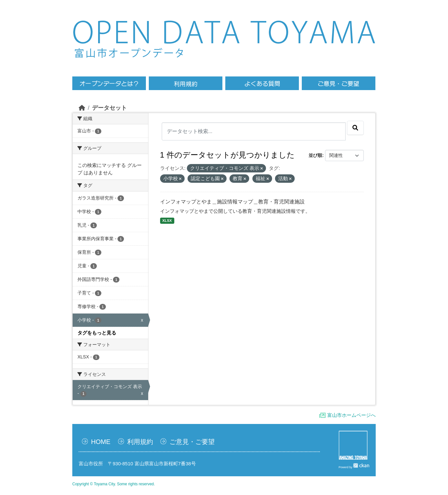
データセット (109, 108)
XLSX (167, 221)
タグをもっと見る (97, 333)
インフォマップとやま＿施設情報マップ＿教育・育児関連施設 (232, 202)
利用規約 (140, 442)
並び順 (315, 155)
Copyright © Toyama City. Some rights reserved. (114, 484)
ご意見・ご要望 (192, 442)
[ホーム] (82, 108)
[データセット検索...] (254, 131)
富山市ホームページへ (351, 415)
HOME (101, 442)
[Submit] (355, 128)
